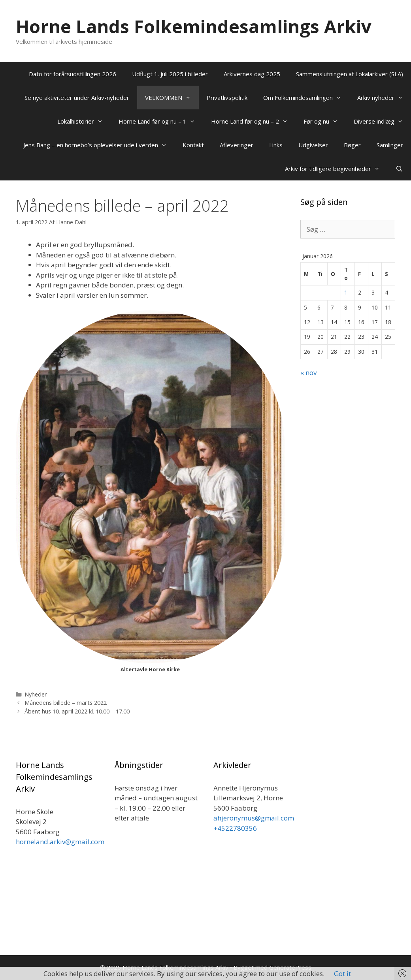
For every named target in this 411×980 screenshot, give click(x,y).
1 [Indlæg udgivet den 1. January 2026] (346, 292)
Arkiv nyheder (384, 98)
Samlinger (390, 145)
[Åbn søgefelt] (399, 169)
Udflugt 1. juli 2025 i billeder (170, 74)
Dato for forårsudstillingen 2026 (73, 74)
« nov (308, 373)
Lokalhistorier (84, 121)
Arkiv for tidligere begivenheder (336, 169)
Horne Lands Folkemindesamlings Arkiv (194, 26)
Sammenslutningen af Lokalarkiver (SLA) (350, 74)
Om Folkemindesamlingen (306, 98)
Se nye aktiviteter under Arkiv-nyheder (77, 98)
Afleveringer (237, 145)
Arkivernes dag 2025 (252, 74)
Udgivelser (313, 145)
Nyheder (36, 694)
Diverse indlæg (382, 121)
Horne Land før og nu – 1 (161, 121)
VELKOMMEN (172, 98)
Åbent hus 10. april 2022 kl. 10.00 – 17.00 (77, 711)
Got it (342, 973)
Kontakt (193, 145)
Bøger (352, 145)
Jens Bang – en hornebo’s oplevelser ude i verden (99, 145)
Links (276, 145)
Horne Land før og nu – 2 (253, 121)
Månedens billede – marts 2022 (66, 703)
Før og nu (325, 121)
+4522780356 (235, 828)
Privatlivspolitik (227, 98)
